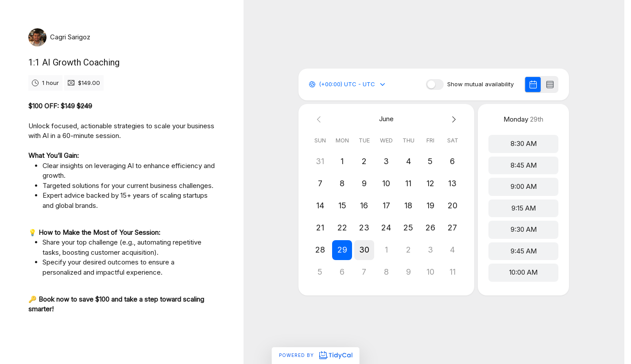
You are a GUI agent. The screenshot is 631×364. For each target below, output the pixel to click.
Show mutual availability (480, 84)
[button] (342, 250)
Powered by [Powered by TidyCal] (315, 355)
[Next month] (453, 119)
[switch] (435, 84)
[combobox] (320, 84)
